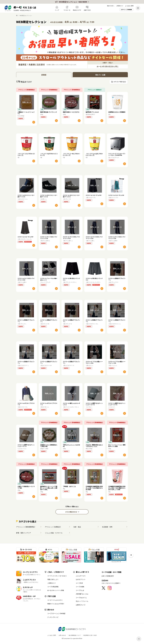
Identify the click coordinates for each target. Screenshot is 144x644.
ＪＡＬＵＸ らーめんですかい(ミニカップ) (71, 154)
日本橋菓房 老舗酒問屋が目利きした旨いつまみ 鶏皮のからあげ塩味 (94, 488)
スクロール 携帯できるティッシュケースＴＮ (94, 404)
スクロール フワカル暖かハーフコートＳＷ (94, 362)
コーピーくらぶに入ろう (55, 600)
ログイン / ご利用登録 (126, 10)
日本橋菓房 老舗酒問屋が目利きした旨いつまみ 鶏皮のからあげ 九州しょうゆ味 (117, 488)
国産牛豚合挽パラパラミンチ (49, 112)
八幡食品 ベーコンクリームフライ (26, 113)
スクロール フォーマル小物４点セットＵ (49, 279)
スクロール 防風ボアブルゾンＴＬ (117, 279)
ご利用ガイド (120, 6)
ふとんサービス (81, 576)
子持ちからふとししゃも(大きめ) (71, 446)
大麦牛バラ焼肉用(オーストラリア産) (26, 487)
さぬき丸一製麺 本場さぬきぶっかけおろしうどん (94, 446)
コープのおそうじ (81, 598)
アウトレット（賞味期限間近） (26, 527)
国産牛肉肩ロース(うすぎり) (71, 112)
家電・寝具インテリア (24, 533)
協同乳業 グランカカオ (92, 112)
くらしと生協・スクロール (54, 533)
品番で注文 (87, 10)
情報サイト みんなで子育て (56, 604)
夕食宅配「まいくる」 (82, 594)
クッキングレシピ (53, 617)
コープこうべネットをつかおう (57, 576)
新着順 (44, 75)
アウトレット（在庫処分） (53, 527)
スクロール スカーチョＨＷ (94, 195)
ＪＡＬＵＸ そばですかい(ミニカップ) (49, 154)
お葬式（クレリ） (81, 605)
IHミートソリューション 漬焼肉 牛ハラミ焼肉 (117, 446)
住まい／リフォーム (82, 601)
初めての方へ (111, 6)
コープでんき (80, 590)
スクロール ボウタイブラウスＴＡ (26, 404)
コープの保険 (80, 587)
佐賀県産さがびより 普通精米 (117, 112)
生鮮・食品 (77, 527)
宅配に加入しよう (53, 579)
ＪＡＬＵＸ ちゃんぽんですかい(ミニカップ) (94, 154)
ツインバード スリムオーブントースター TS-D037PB (117, 154)
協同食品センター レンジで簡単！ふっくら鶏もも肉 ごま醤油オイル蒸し (49, 488)
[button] (131, 555)
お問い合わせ (62, 635)
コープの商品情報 (53, 587)
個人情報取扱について (75, 635)
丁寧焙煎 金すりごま (69, 486)
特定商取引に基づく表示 (90, 635)
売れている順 (100, 75)
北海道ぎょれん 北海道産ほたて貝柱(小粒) (49, 446)
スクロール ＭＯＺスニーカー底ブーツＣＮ (26, 196)
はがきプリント (81, 579)
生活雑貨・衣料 (107, 527)
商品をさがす (77, 10)
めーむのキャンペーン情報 (56, 590)
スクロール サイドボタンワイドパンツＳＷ (49, 238)
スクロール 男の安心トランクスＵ (71, 279)
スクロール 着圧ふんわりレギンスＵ (71, 404)
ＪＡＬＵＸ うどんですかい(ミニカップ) (26, 154)
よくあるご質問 (129, 6)
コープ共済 (79, 583)
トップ (57, 10)
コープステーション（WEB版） (56, 613)
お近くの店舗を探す (108, 576)
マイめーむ (67, 10)
